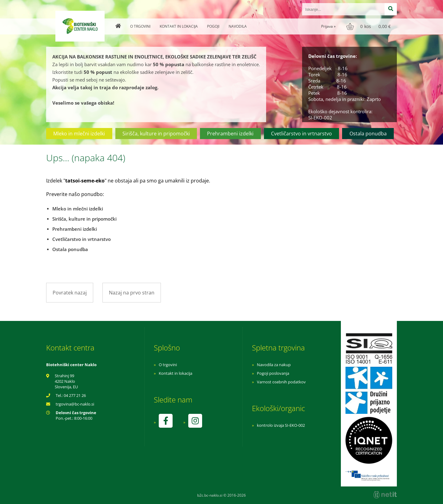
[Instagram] (195, 421)
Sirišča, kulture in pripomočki (156, 134)
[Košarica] (369, 26)
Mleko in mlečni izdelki (79, 134)
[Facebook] (166, 421)
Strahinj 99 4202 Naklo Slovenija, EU (66, 381)
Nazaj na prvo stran (132, 293)
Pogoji (213, 26)
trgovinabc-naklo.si (75, 404)
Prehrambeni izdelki (230, 134)
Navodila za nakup (274, 365)
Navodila (238, 26)
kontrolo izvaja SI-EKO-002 (281, 425)
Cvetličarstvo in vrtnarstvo (301, 134)
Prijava (328, 26)
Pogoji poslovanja (273, 373)
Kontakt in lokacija (179, 26)
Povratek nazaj (70, 293)
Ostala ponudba (368, 134)
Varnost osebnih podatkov (281, 382)
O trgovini (140, 26)
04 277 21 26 (75, 395)
